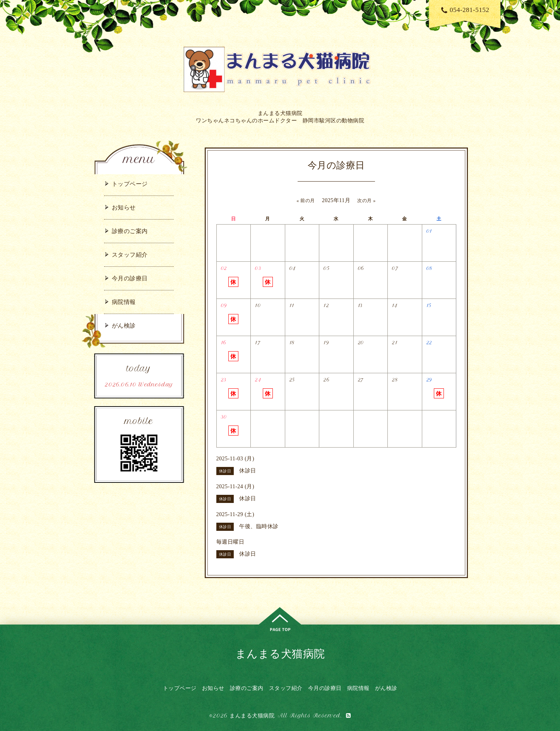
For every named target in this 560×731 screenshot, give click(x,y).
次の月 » (366, 201)
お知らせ (124, 207)
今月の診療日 (130, 278)
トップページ (130, 184)
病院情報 (124, 302)
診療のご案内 (130, 231)
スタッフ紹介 (130, 255)
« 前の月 (306, 201)
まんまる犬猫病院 (280, 653)
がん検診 (124, 325)
